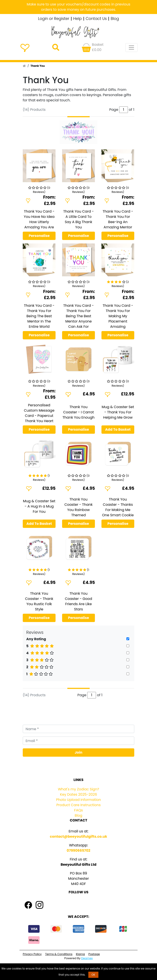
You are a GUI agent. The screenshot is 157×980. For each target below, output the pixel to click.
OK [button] (93, 975)
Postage (94, 954)
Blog (115, 19)
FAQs (78, 810)
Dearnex (87, 958)
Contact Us (96, 19)
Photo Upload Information (79, 800)
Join (79, 752)
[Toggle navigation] (131, 48)
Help (78, 19)
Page (82, 695)
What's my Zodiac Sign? (79, 789)
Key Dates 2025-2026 (78, 794)
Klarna (80, 954)
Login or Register (54, 19)
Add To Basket (118, 429)
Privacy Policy (32, 954)
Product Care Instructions (79, 805)
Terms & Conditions (59, 954)
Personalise (39, 236)
